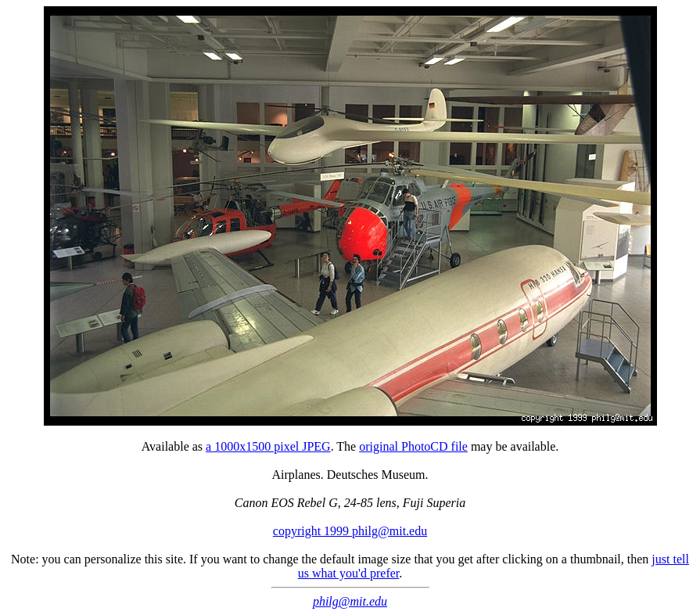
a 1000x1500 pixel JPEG (268, 446)
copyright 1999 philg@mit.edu (350, 531)
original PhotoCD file (413, 446)
